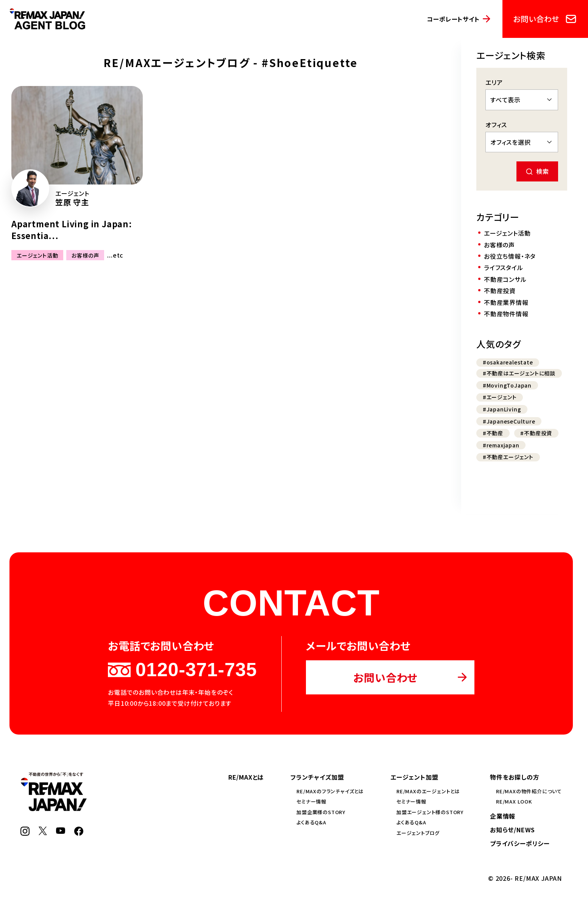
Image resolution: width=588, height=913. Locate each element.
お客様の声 (85, 255)
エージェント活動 (37, 255)
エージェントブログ (418, 833)
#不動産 (493, 433)
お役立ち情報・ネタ (510, 256)
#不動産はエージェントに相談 (519, 373)
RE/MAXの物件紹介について (529, 791)
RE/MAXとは (246, 777)
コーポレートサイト (453, 19)
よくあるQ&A (311, 822)
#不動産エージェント (508, 457)
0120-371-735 (182, 670)
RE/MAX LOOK (514, 801)
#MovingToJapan (507, 385)
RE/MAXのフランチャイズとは (330, 791)
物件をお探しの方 (515, 777)
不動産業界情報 (506, 302)
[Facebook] (79, 833)
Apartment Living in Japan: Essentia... (72, 229)
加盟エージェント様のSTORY (430, 812)
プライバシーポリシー (520, 843)
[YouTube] (61, 831)
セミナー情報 (311, 801)
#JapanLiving (502, 409)
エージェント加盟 (414, 777)
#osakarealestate (508, 362)
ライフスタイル (504, 267)
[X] (43, 833)
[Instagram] (25, 833)
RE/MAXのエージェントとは (428, 791)
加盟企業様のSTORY (321, 812)
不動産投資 (500, 291)
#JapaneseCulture (509, 421)
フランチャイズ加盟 (317, 777)
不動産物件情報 (506, 314)
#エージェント (500, 397)
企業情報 (503, 816)
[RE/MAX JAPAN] (54, 808)
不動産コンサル (505, 279)
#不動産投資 (536, 433)
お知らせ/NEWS (512, 830)
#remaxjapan (501, 445)
